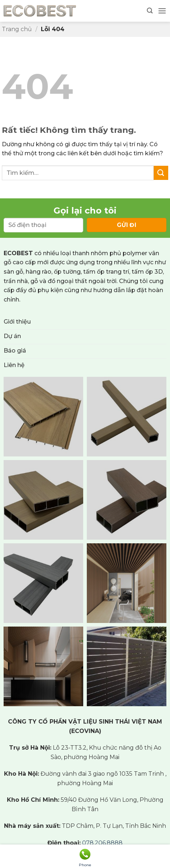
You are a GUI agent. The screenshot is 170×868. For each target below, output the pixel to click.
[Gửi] (161, 173)
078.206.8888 (102, 843)
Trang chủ (17, 29)
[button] (150, 11)
